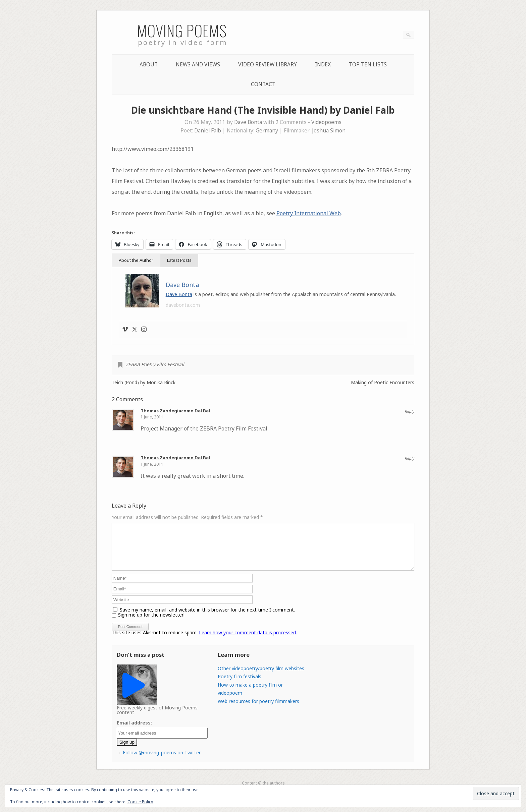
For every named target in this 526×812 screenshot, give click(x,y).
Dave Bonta (248, 122)
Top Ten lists (368, 65)
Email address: (134, 731)
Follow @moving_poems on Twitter (162, 761)
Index (323, 65)
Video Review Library (268, 65)
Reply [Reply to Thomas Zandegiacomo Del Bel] (409, 411)
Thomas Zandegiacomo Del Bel (175, 411)
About (149, 65)
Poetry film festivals (240, 684)
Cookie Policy (140, 802)
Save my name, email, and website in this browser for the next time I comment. (207, 618)
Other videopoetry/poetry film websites (261, 676)
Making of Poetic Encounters (383, 383)
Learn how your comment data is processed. (248, 641)
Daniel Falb (208, 131)
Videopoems (326, 122)
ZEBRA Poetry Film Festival (155, 364)
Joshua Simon (329, 131)
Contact (263, 84)
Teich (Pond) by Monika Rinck (144, 383)
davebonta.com (183, 305)
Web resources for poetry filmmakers (258, 709)
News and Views (198, 65)
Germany (267, 131)
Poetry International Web (309, 213)
